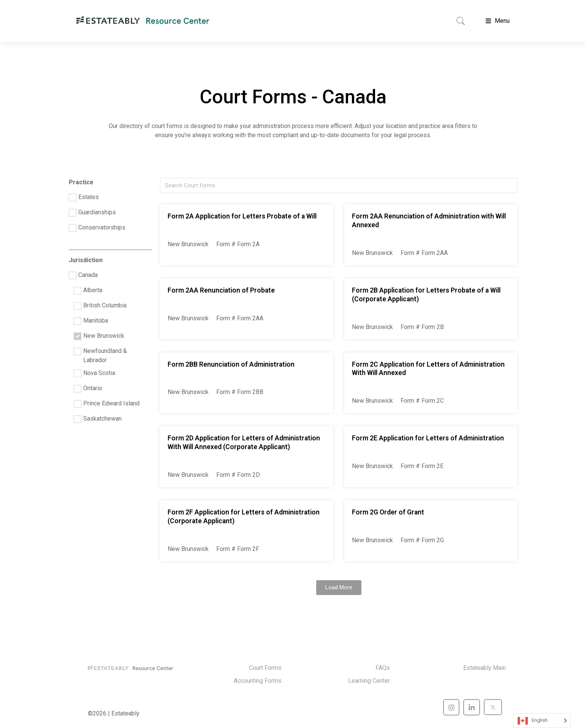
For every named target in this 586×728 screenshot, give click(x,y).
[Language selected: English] (542, 721)
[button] (339, 588)
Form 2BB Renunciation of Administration (231, 364)
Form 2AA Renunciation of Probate (221, 290)
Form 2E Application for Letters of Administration (428, 438)
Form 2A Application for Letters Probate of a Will (242, 216)
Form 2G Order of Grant (388, 512)
